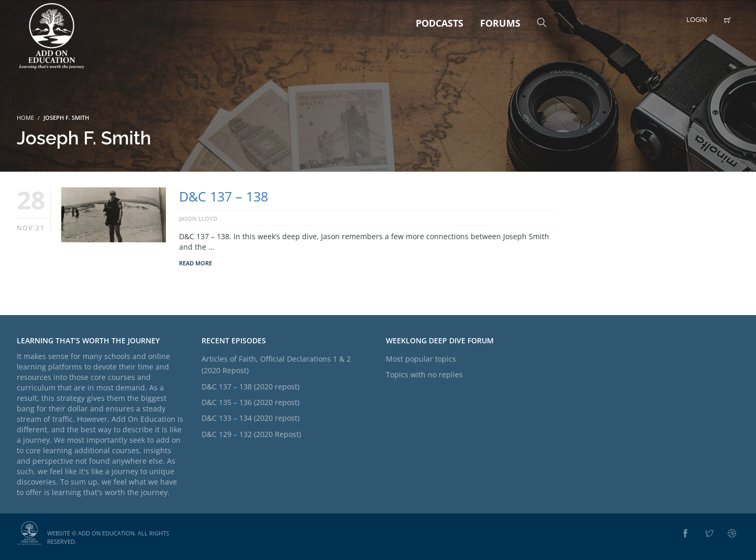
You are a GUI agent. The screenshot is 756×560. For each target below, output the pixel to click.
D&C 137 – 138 (224, 196)
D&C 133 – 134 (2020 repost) (251, 418)
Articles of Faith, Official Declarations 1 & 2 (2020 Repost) (276, 365)
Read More (196, 263)
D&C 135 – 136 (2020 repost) (251, 402)
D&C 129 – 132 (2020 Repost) (251, 434)
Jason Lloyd (198, 219)
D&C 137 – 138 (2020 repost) (251, 387)
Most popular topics (421, 359)
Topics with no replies (424, 374)
